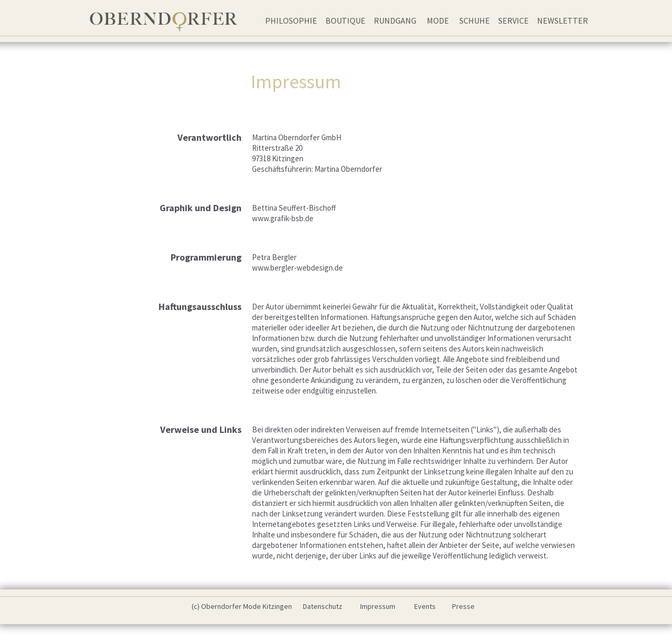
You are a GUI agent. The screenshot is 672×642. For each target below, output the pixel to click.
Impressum (378, 606)
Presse (463, 606)
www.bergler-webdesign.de (297, 268)
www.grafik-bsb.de (283, 218)
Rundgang (395, 20)
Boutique (345, 20)
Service (513, 20)
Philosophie (291, 20)
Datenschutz (323, 606)
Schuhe (475, 20)
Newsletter (563, 20)
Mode (438, 20)
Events (425, 606)
